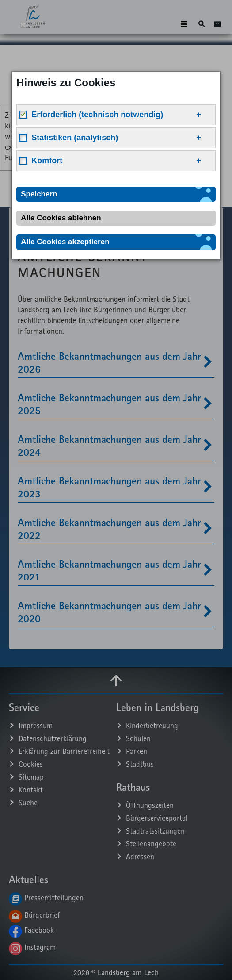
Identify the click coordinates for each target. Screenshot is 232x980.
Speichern (39, 194)
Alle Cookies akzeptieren (65, 242)
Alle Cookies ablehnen (61, 218)
